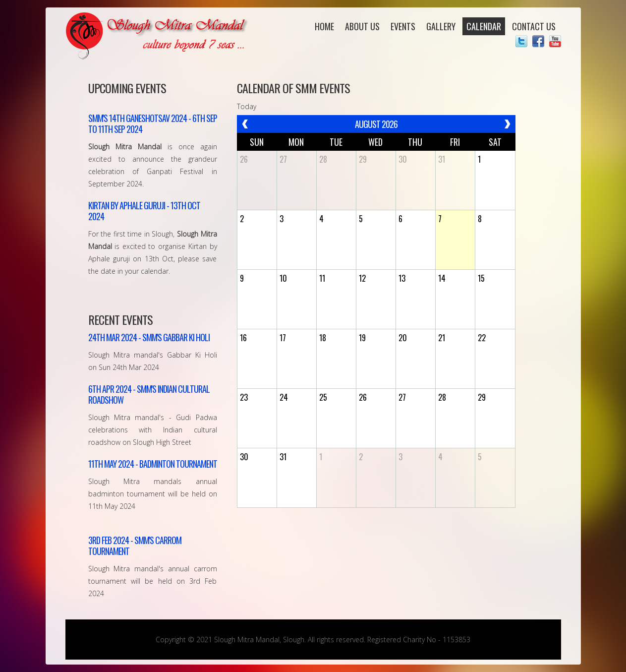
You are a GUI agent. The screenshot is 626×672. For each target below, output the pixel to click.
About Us (362, 26)
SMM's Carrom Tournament (135, 546)
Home (324, 26)
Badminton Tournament (153, 464)
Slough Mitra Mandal (158, 36)
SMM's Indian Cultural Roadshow (149, 394)
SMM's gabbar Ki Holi (149, 337)
